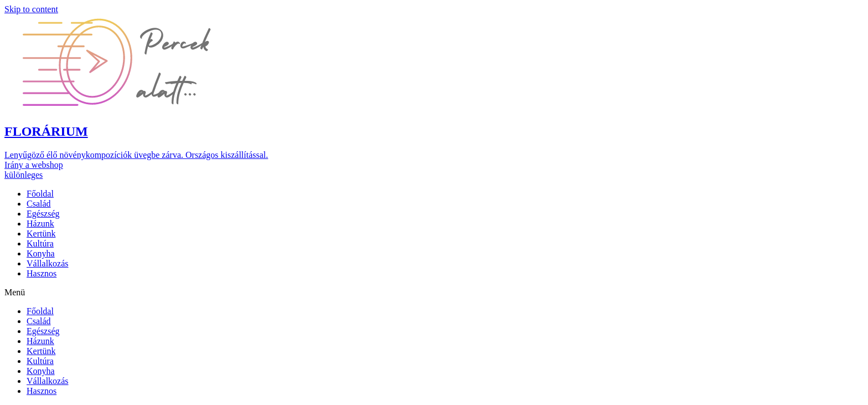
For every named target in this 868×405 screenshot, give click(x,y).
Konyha (41, 253)
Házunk (40, 224)
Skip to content (31, 9)
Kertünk (41, 234)
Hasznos (42, 273)
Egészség (43, 214)
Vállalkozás (48, 263)
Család (39, 204)
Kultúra (40, 243)
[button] (143, 63)
